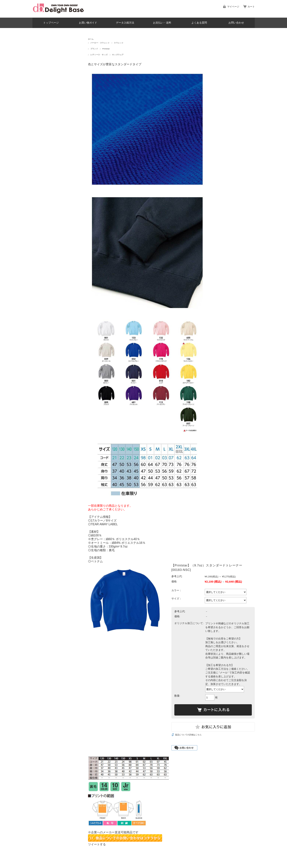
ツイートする (97, 844)
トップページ (51, 23)
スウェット (119, 43)
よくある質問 (199, 23)
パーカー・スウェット (100, 43)
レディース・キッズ (99, 55)
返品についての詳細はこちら (188, 735)
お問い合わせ (236, 23)
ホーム (91, 39)
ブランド (94, 49)
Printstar (106, 49)
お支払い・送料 (162, 23)
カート (251, 7)
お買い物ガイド (88, 23)
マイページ (233, 7)
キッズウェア (118, 55)
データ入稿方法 (125, 23)
